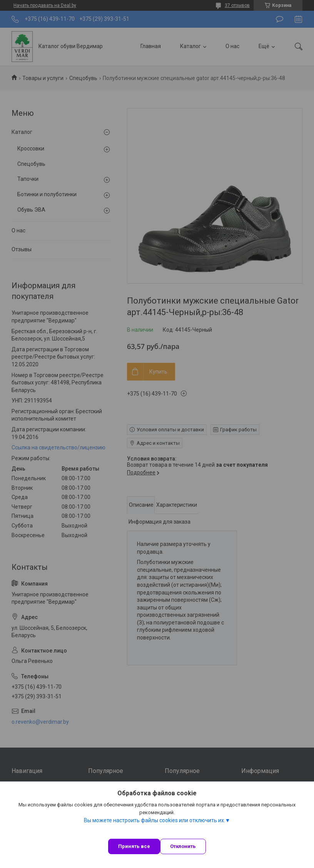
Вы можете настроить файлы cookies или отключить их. (154, 820)
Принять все (134, 846)
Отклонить (183, 846)
